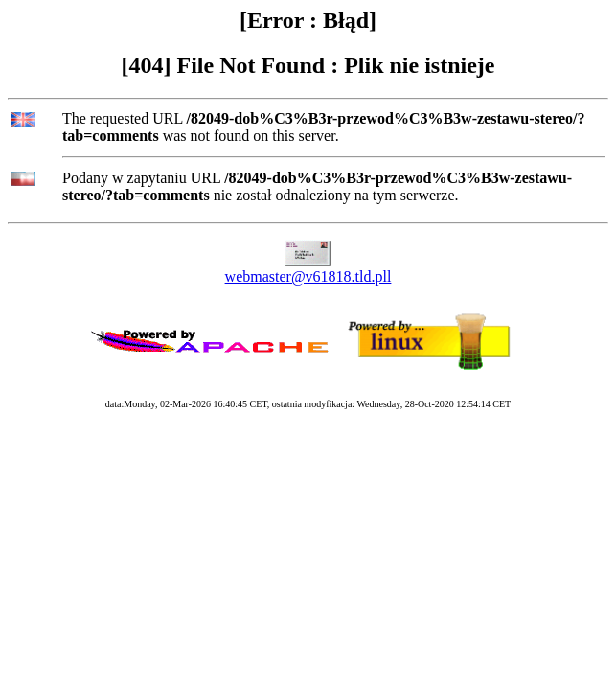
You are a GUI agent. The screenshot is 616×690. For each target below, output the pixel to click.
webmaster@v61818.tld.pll (308, 276)
